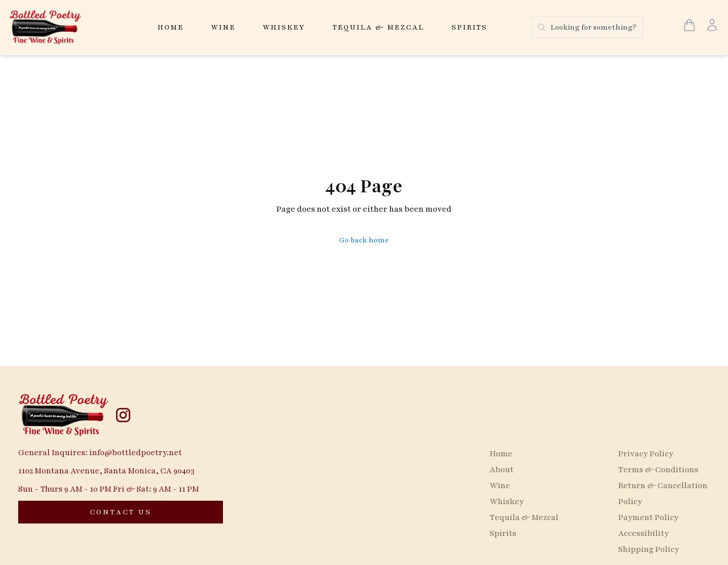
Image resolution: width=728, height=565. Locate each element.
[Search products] (588, 27)
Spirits (470, 27)
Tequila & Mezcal (379, 27)
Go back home (364, 240)
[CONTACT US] (121, 512)
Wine (223, 27)
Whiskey (284, 27)
